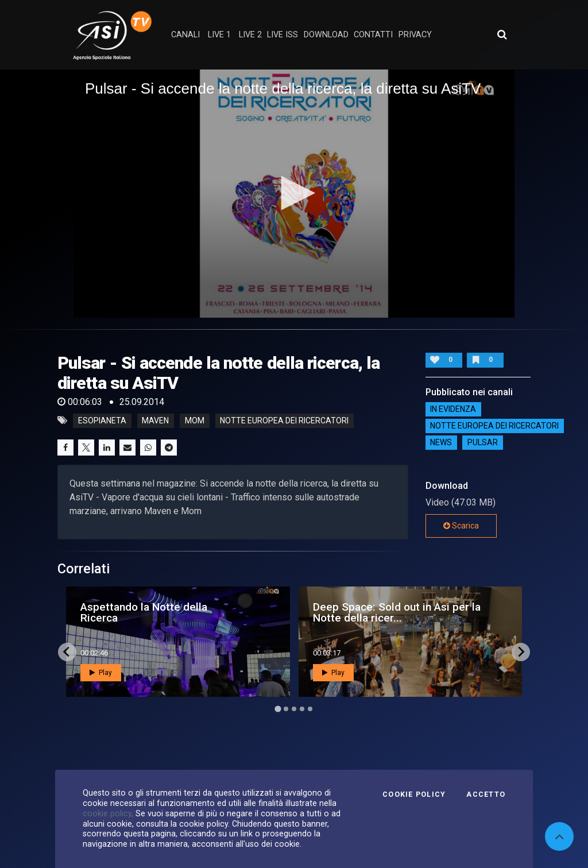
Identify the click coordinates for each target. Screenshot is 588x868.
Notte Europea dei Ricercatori (494, 426)
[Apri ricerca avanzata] (502, 34)
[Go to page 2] (286, 709)
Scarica (461, 526)
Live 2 (250, 35)
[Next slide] (521, 652)
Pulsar (483, 443)
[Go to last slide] (67, 652)
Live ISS (283, 35)
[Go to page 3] (294, 709)
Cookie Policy (414, 794)
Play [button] (101, 673)
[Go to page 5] (310, 709)
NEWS (441, 443)
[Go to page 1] (278, 709)
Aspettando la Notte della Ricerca (144, 612)
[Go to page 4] (302, 709)
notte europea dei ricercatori (284, 421)
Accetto (486, 794)
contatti (373, 35)
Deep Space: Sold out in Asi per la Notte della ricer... (397, 612)
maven (155, 421)
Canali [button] (185, 35)
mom (195, 421)
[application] (294, 194)
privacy (415, 35)
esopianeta (102, 421)
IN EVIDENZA (453, 410)
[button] (294, 193)
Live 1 (219, 35)
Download (326, 35)
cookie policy (107, 813)
